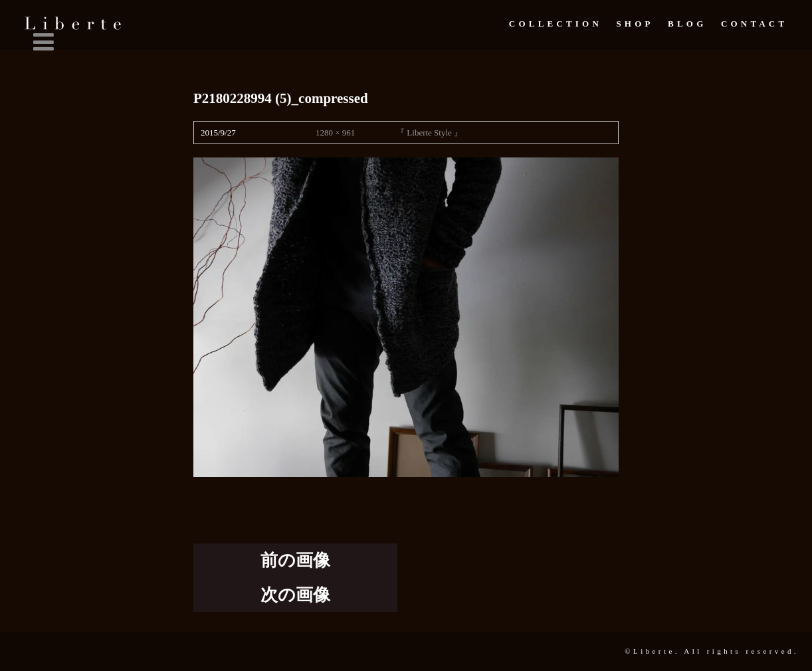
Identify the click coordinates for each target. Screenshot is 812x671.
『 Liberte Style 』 (429, 133)
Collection (556, 24)
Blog (687, 24)
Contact (754, 24)
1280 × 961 (335, 133)
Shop (635, 24)
